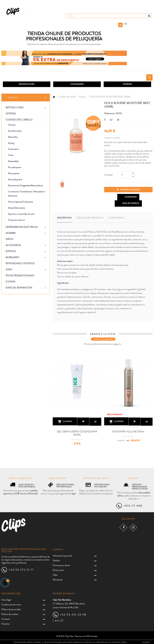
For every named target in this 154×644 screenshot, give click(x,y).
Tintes (11, 155)
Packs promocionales (20, 276)
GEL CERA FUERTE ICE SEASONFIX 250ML (77, 433)
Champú (12, 125)
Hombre (11, 233)
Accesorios (13, 245)
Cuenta (58, 550)
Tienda (13, 98)
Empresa (5, 624)
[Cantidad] (126, 175)
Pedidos (56, 561)
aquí (74, 494)
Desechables (13, 161)
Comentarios (116, 218)
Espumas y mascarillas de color (21, 214)
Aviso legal (6, 600)
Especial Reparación (19, 288)
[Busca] (108, 16)
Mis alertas (58, 580)
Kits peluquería (15, 168)
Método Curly (15, 108)
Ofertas (11, 114)
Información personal (62, 556)
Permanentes (14, 174)
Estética (11, 251)
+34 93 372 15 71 (21, 570)
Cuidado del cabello (19, 120)
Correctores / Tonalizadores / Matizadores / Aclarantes (27, 194)
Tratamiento (13, 149)
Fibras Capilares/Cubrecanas (21, 202)
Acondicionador (15, 131)
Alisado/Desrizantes (17, 208)
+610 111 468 (133, 506)
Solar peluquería (15, 180)
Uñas (9, 270)
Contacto (6, 619)
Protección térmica (16, 220)
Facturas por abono (61, 565)
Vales (55, 575)
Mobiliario (12, 258)
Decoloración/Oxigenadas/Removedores (25, 186)
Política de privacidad (11, 609)
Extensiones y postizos (20, 264)
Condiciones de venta (11, 605)
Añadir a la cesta (128, 190)
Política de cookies (10, 614)
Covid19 (10, 282)
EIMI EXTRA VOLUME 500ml (128, 432)
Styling (11, 143)
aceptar (146, 642)
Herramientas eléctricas (22, 227)
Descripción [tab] (64, 218)
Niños (9, 239)
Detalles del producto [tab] (90, 218)
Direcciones (58, 570)
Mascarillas (13, 137)
